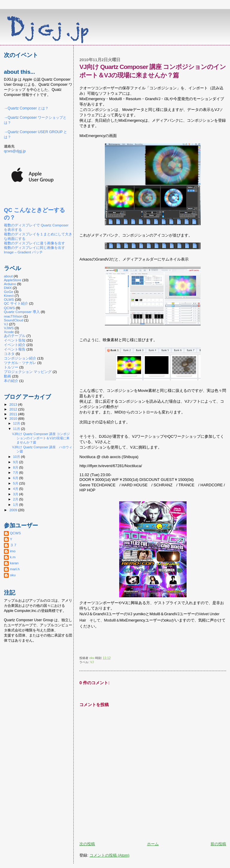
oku (13, 575)
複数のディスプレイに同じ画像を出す (34, 248)
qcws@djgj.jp (15, 151)
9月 (16, 462)
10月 (17, 457)
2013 (14, 404)
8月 (16, 467)
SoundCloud (14, 320)
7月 (16, 473)
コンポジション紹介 (20, 358)
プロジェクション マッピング (28, 372)
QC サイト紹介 (16, 303)
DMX (8, 288)
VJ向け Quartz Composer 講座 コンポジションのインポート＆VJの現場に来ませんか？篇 (41, 438)
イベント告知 (15, 340)
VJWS (9, 328)
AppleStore (13, 280)
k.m (13, 557)
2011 (14, 414)
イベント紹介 (15, 345)
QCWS (9, 308)
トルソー (11, 367)
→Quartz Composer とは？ (26, 108)
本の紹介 (11, 381)
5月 (16, 483)
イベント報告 (15, 349)
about (8, 276)
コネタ (9, 354)
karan (14, 563)
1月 (16, 505)
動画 (7, 376)
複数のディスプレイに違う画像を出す (34, 243)
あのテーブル (15, 336)
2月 (16, 499)
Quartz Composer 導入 (22, 312)
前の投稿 (218, 844)
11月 (17, 429)
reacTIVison (13, 316)
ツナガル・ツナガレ (20, 363)
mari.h (15, 569)
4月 (16, 489)
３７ (13, 545)
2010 (14, 418)
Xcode (9, 332)
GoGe (9, 292)
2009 (14, 510)
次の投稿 (87, 844)
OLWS (9, 299)
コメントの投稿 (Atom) (110, 855)
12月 (17, 423)
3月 (16, 494)
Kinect (9, 295)
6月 (16, 478)
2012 (14, 409)
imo (13, 551)
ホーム (153, 844)
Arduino (10, 284)
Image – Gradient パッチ (23, 252)
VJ (92, 662)
